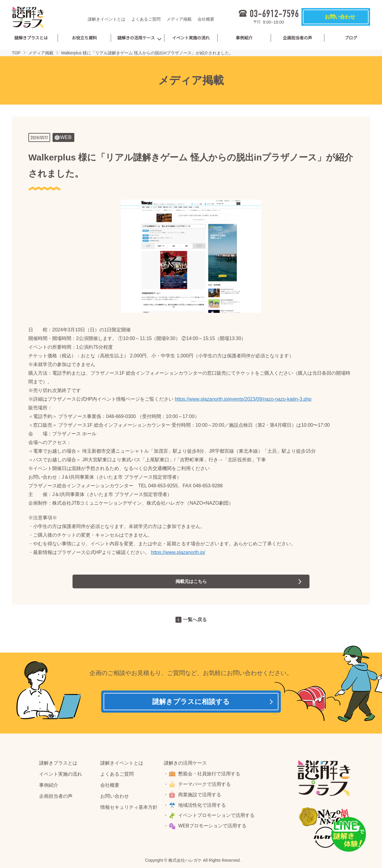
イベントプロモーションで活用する (217, 817)
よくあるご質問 (146, 19)
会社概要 (206, 19)
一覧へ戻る (195, 620)
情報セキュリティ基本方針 (129, 809)
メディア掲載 (179, 19)
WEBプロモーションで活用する (213, 828)
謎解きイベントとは (107, 19)
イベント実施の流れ (191, 38)
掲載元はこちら (191, 581)
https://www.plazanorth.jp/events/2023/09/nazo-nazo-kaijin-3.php (243, 399)
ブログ (351, 38)
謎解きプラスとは (31, 38)
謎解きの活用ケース (136, 38)
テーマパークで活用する (205, 786)
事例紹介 (244, 38)
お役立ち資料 (84, 38)
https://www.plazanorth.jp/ (178, 552)
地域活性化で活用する (203, 807)
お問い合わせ (115, 798)
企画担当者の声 (298, 38)
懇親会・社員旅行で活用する (210, 776)
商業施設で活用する (201, 796)
